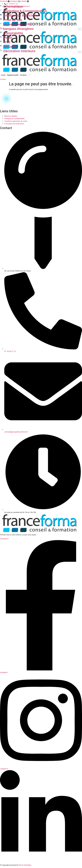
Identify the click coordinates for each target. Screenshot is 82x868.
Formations (26, 75)
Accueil (3, 75)
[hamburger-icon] (80, 29)
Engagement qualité (13, 75)
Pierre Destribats (25, 865)
